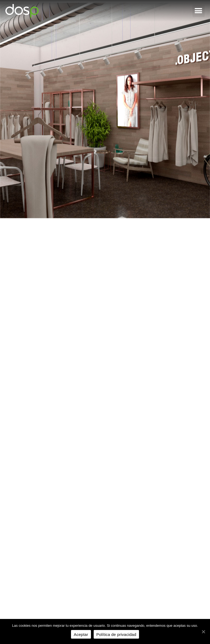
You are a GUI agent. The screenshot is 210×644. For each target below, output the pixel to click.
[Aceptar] (203, 632)
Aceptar (81, 634)
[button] (199, 11)
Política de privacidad (116, 634)
